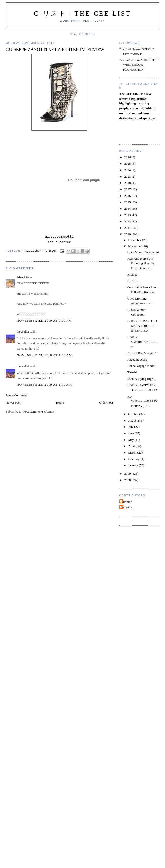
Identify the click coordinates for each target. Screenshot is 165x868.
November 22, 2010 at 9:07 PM (44, 320)
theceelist (23, 332)
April (132, 446)
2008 (128, 480)
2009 (128, 474)
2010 (128, 234)
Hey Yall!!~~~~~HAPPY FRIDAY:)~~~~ (142, 401)
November (135, 246)
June (131, 433)
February (134, 459)
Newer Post (13, 402)
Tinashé (132, 372)
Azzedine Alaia (137, 359)
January (133, 465)
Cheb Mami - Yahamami (143, 252)
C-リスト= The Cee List (83, 13)
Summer (126, 502)
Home (60, 402)
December (135, 240)
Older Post (106, 402)
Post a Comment (16, 395)
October (134, 414)
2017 (128, 189)
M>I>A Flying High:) (141, 379)
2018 (128, 183)
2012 (128, 221)
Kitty (20, 276)
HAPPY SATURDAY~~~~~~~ (143, 342)
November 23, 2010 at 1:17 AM (44, 385)
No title (132, 281)
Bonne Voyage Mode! (141, 366)
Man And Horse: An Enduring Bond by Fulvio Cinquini (141, 263)
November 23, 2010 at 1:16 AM (44, 355)
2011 (128, 228)
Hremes (132, 274)
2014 (128, 209)
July (131, 427)
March (133, 453)
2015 (128, 202)
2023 (128, 176)
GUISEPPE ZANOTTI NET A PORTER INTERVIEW (142, 326)
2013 (128, 215)
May (131, 440)
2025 (128, 164)
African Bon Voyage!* (142, 353)
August (133, 420)
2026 (128, 157)
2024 (128, 170)
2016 (128, 196)
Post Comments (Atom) (39, 412)
